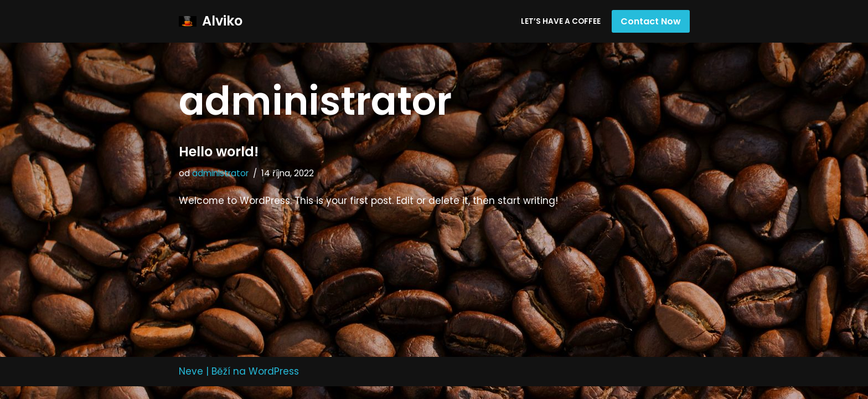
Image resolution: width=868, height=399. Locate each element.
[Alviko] (211, 21)
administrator (220, 173)
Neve (191, 384)
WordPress (274, 384)
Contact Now (651, 21)
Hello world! (219, 152)
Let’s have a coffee (561, 21)
